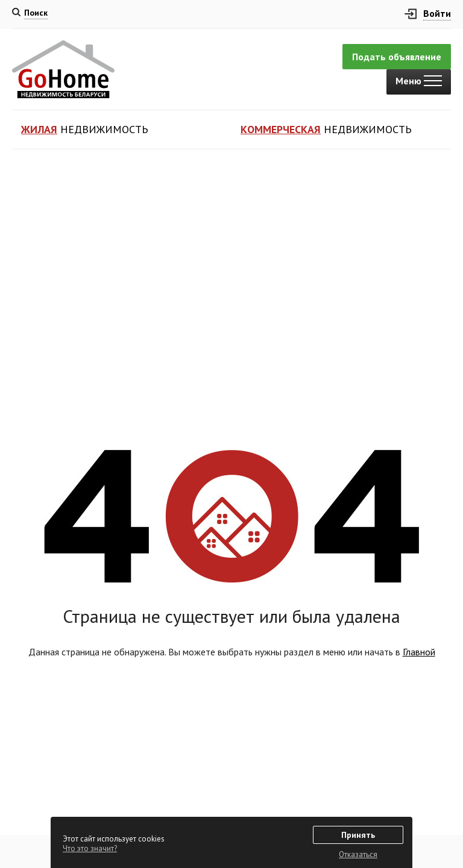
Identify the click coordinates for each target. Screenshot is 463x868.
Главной (419, 652)
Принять (358, 835)
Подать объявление (397, 57)
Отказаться (358, 854)
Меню (419, 81)
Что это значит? (90, 848)
